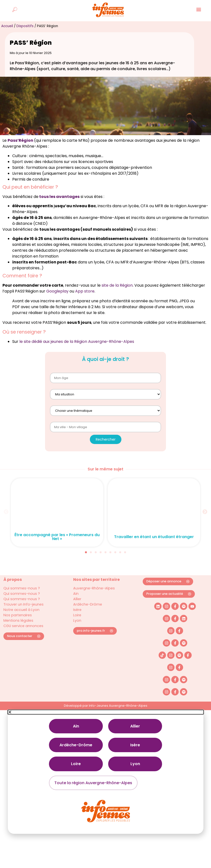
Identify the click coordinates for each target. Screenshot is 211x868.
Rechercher (106, 447)
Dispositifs (25, 34)
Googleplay (57, 299)
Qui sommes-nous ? (22, 596)
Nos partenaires (18, 623)
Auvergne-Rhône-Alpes (94, 596)
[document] (105, 780)
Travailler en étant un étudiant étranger (154, 545)
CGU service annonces (23, 634)
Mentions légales (18, 629)
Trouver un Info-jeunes (23, 612)
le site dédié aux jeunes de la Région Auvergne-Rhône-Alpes (77, 349)
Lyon (77, 629)
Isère (77, 618)
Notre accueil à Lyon (21, 618)
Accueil (7, 34)
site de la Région (117, 293)
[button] (6, 520)
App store (85, 299)
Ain (76, 602)
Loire (77, 623)
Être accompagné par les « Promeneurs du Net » (57, 545)
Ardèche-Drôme (88, 612)
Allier (77, 607)
